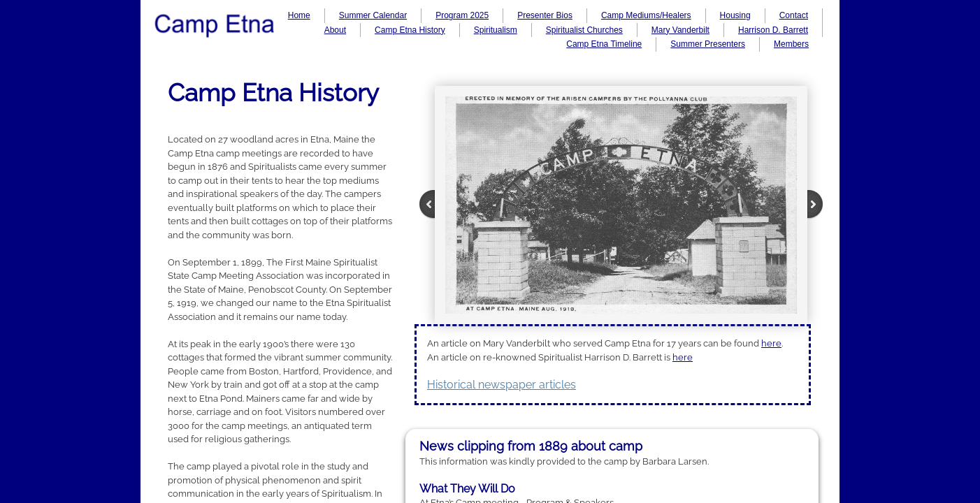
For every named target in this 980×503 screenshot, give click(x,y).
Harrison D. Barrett (773, 30)
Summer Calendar (373, 15)
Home (299, 15)
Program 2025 (462, 15)
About (335, 30)
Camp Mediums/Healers (646, 15)
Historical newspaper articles (502, 385)
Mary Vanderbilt (680, 30)
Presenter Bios (545, 15)
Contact (794, 15)
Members (791, 44)
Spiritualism (496, 30)
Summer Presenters (708, 44)
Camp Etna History (410, 30)
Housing (735, 15)
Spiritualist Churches (584, 30)
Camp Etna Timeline (604, 44)
